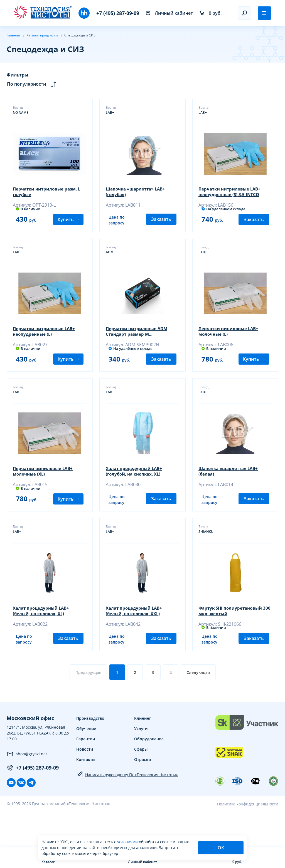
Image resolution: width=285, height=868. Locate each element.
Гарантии (86, 772)
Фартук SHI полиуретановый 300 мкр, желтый (233, 636)
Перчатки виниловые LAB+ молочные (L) (231, 340)
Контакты (86, 792)
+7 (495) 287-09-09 (118, 13)
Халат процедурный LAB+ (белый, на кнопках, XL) (44, 636)
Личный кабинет (169, 13)
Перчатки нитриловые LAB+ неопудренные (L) (47, 340)
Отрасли (142, 792)
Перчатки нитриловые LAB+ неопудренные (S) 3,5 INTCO (232, 192)
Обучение (86, 761)
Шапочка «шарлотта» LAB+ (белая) (231, 488)
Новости (85, 782)
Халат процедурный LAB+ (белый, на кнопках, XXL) (136, 636)
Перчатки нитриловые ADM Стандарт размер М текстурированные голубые (139, 340)
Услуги (141, 761)
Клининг (142, 751)
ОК (221, 848)
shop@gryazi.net (27, 787)
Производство (90, 751)
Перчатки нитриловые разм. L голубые (50, 192)
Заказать (161, 227)
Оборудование (149, 772)
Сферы (141, 782)
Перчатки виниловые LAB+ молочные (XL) (46, 488)
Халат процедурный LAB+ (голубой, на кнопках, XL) (136, 488)
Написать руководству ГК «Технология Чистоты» (127, 807)
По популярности (32, 84)
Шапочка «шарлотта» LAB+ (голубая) (138, 192)
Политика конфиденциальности (248, 837)
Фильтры (18, 75)
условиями (128, 842)
